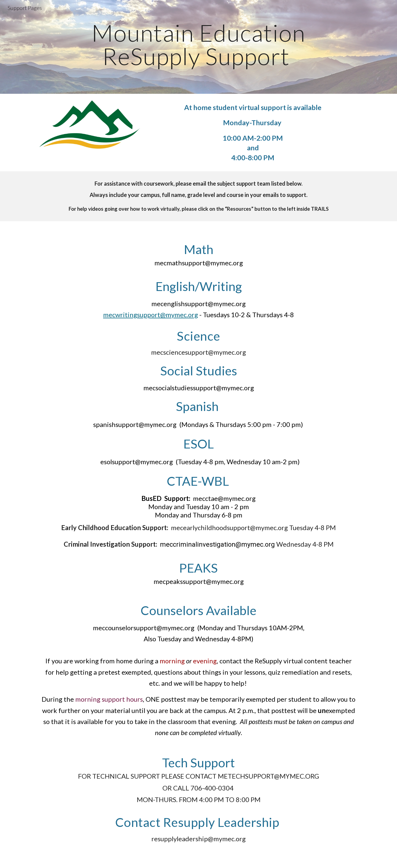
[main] (198, 47)
